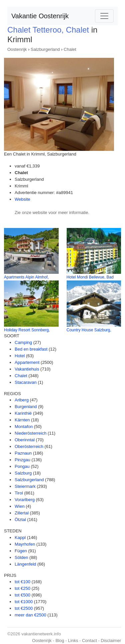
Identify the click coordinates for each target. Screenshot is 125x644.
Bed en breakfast (31, 349)
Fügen (21, 551)
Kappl (20, 537)
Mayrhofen (25, 544)
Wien (20, 506)
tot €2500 (24, 608)
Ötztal (20, 520)
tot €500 (22, 595)
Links (73, 641)
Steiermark (25, 486)
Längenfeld (25, 564)
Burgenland (26, 407)
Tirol (19, 493)
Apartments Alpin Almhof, (26, 277)
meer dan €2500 (30, 615)
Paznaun (23, 453)
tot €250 (22, 588)
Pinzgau (22, 460)
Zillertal (22, 513)
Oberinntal (25, 440)
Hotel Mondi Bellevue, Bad (90, 277)
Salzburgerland (45, 49)
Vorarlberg (25, 500)
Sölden (21, 557)
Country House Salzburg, (89, 330)
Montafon (24, 427)
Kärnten (22, 420)
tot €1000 (24, 602)
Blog (60, 641)
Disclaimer (111, 641)
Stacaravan (26, 382)
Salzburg (23, 473)
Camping (23, 342)
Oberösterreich (29, 446)
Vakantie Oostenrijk (40, 16)
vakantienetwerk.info (41, 634)
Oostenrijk (17, 49)
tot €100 (22, 582)
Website (22, 199)
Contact (89, 641)
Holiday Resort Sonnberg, (27, 330)
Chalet (70, 49)
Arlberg (22, 400)
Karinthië (23, 413)
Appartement (27, 362)
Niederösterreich (30, 433)
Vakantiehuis (27, 369)
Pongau (22, 466)
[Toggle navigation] (104, 16)
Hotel (20, 356)
